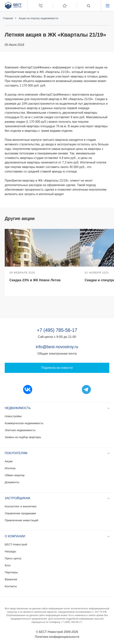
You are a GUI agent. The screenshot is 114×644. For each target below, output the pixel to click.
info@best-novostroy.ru (57, 347)
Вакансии (11, 579)
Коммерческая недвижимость (24, 423)
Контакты (11, 586)
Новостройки (13, 416)
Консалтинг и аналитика (21, 506)
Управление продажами (20, 513)
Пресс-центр (13, 558)
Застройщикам (17, 498)
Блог (8, 565)
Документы (12, 482)
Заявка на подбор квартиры (23, 437)
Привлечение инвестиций (21, 520)
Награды (10, 551)
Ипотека (10, 468)
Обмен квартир (15, 475)
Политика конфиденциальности (57, 637)
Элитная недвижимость (20, 430)
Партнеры (11, 572)
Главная (8, 18)
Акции (9, 461)
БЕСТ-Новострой (16, 544)
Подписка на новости (57, 368)
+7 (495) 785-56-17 (57, 330)
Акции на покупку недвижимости (38, 18)
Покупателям (16, 453)
